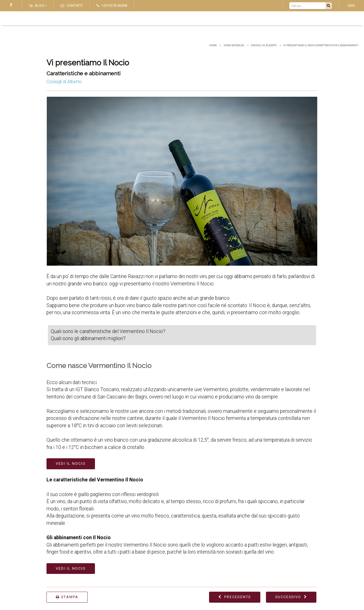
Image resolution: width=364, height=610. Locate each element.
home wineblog (234, 45)
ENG (351, 5)
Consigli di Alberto (264, 45)
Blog (37, 5)
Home (213, 45)
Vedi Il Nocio (71, 463)
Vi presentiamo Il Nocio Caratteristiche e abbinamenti (321, 45)
